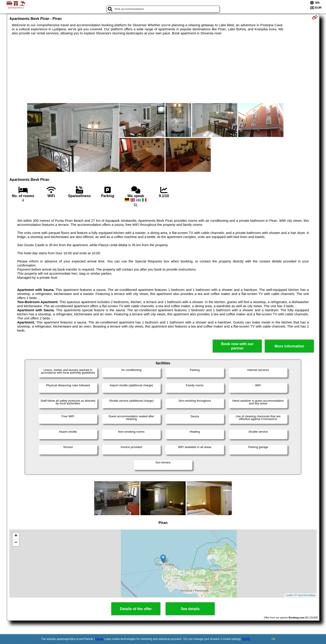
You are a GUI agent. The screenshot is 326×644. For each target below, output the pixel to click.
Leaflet (289, 595)
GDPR (246, 639)
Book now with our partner (237, 346)
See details (190, 609)
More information (289, 346)
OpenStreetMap (307, 595)
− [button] (16, 543)
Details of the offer (136, 609)
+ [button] (16, 536)
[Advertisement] (163, 69)
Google (99, 639)
